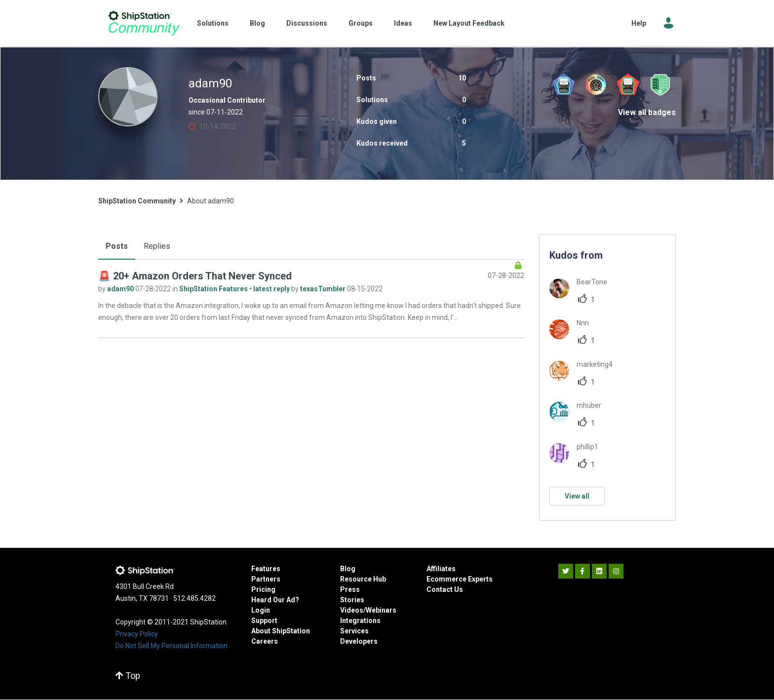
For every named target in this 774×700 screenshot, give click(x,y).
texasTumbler (324, 289)
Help (639, 23)
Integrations (360, 621)
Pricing (263, 589)
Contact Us (445, 589)
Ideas (403, 23)
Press (350, 589)
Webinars (381, 610)
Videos (352, 610)
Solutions (213, 23)
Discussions (307, 23)
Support (264, 621)
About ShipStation (281, 631)
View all (577, 496)
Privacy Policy (137, 634)
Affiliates (441, 569)
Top (128, 676)
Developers (359, 641)
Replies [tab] (157, 246)
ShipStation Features (214, 289)
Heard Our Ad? (275, 600)
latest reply (272, 289)
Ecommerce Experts (460, 579)
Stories (352, 600)
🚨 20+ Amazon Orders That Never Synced (195, 276)
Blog (257, 23)
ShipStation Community (144, 23)
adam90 (121, 289)
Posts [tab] (117, 246)
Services (354, 631)
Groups (361, 23)
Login (261, 610)
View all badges (647, 112)
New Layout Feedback (469, 23)
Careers (265, 641)
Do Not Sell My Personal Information (172, 646)
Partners (266, 579)
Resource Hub (363, 579)
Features (266, 569)
